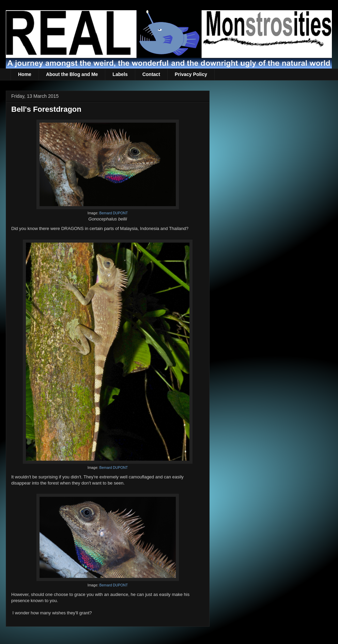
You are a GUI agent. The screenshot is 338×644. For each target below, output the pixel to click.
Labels (120, 74)
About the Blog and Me (72, 74)
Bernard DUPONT (113, 213)
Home (25, 74)
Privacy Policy (191, 74)
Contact (151, 74)
